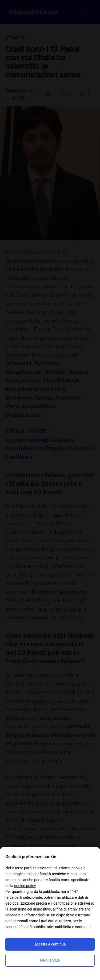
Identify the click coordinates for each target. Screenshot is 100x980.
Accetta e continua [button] (50, 944)
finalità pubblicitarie (37, 927)
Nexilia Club (50, 960)
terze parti (14, 897)
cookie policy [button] (25, 886)
